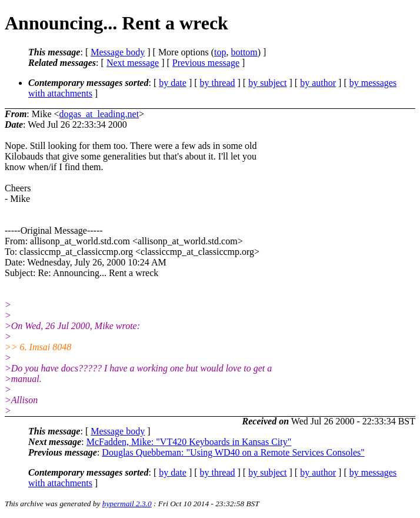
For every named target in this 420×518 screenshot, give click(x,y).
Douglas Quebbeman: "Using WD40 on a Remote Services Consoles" (233, 452)
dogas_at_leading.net (99, 114)
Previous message (206, 63)
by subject (267, 83)
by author (318, 83)
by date (173, 83)
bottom (244, 52)
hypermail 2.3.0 (127, 504)
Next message (133, 63)
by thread (218, 83)
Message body (118, 52)
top (220, 52)
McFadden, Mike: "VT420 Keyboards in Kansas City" (189, 442)
